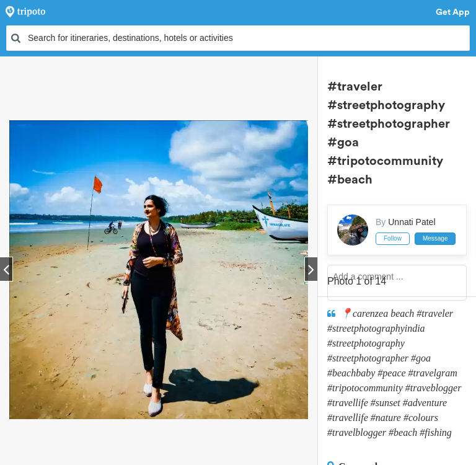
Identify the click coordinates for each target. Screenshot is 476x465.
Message (435, 238)
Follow (393, 238)
